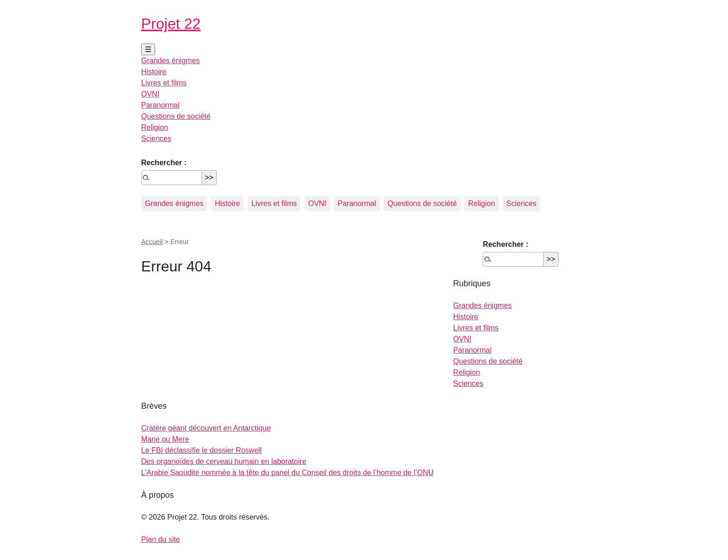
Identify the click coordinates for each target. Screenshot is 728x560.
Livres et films (164, 83)
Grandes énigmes (170, 61)
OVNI (150, 94)
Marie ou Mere (165, 439)
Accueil (152, 242)
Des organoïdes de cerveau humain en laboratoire (224, 461)
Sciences (156, 138)
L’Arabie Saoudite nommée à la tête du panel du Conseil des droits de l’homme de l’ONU (287, 473)
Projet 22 (171, 24)
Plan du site (161, 539)
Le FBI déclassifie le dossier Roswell (201, 450)
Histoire (154, 72)
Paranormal (160, 105)
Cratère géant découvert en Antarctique (206, 428)
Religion (155, 127)
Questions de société (176, 116)
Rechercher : (164, 163)
